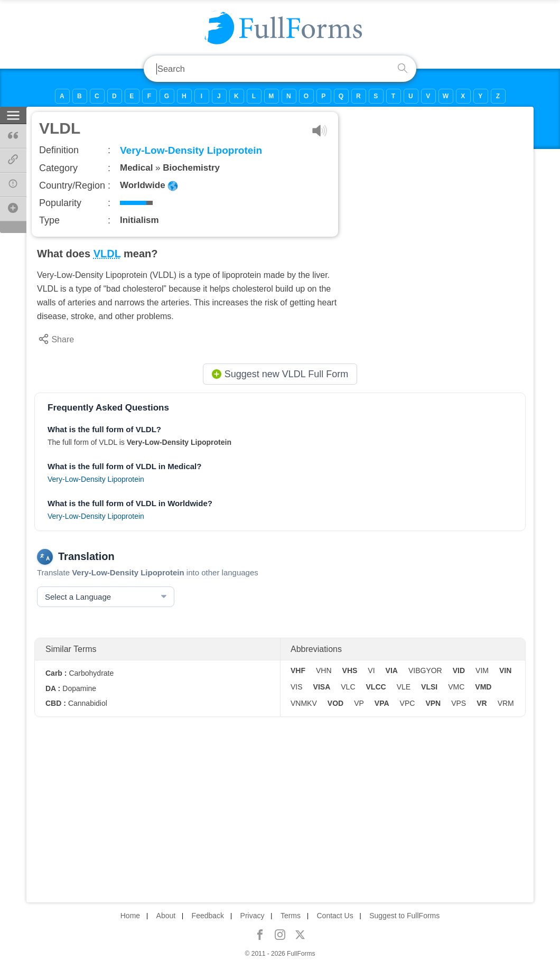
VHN (324, 670)
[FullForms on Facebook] (260, 935)
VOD (335, 703)
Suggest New (17, 212)
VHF (298, 670)
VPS (459, 703)
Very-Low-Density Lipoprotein (96, 479)
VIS (297, 687)
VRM (506, 703)
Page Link (17, 163)
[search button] (403, 69)
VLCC (376, 687)
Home (130, 916)
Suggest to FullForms (404, 916)
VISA (322, 687)
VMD (483, 687)
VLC (348, 687)
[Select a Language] (106, 597)
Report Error (17, 188)
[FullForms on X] (300, 935)
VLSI (429, 687)
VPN (433, 703)
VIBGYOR (425, 670)
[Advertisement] (440, 186)
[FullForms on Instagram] (280, 935)
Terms (291, 916)
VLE (404, 687)
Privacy (253, 916)
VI (371, 670)
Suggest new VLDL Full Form (280, 374)
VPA (382, 703)
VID (459, 670)
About (166, 916)
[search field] (269, 69)
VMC (456, 687)
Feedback (208, 916)
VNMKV (304, 703)
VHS (350, 670)
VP (359, 703)
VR (482, 703)
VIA (392, 670)
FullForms (301, 954)
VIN (505, 670)
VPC (408, 703)
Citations (17, 135)
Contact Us (335, 916)
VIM (482, 670)
